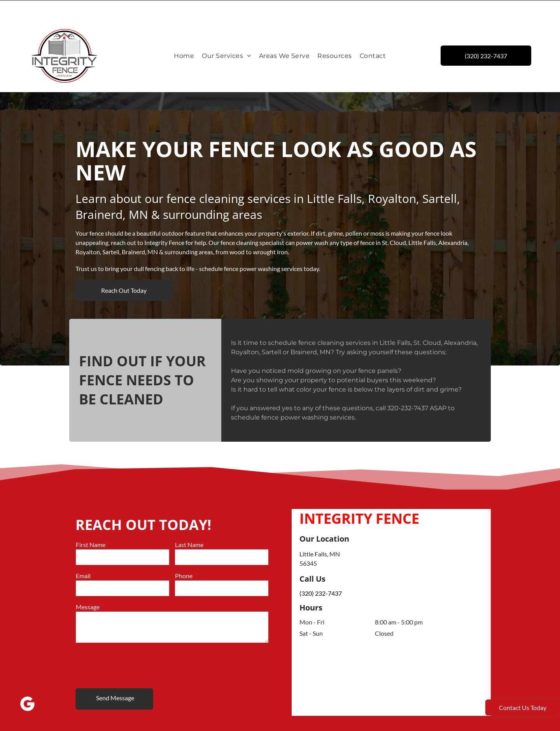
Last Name (189, 525)
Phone (184, 556)
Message (88, 587)
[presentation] (135, 645)
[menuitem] (184, 36)
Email (83, 556)
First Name (91, 525)
